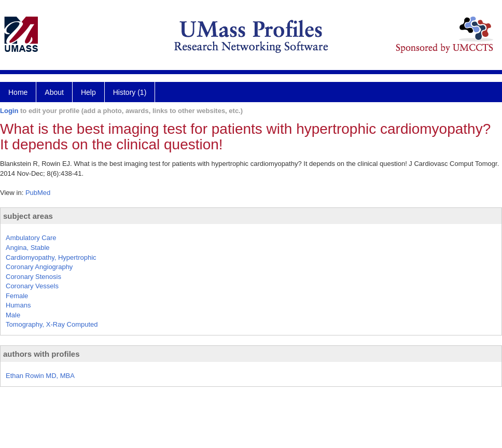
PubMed (38, 193)
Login (9, 111)
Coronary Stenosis (33, 277)
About (54, 92)
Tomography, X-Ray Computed (52, 324)
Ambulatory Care (31, 238)
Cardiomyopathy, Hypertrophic (51, 257)
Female (17, 296)
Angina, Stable (28, 248)
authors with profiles (41, 354)
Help (88, 92)
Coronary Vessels (32, 286)
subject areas (28, 216)
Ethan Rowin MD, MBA (40, 376)
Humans (18, 305)
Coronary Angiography (39, 267)
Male (13, 315)
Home (18, 92)
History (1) (130, 92)
